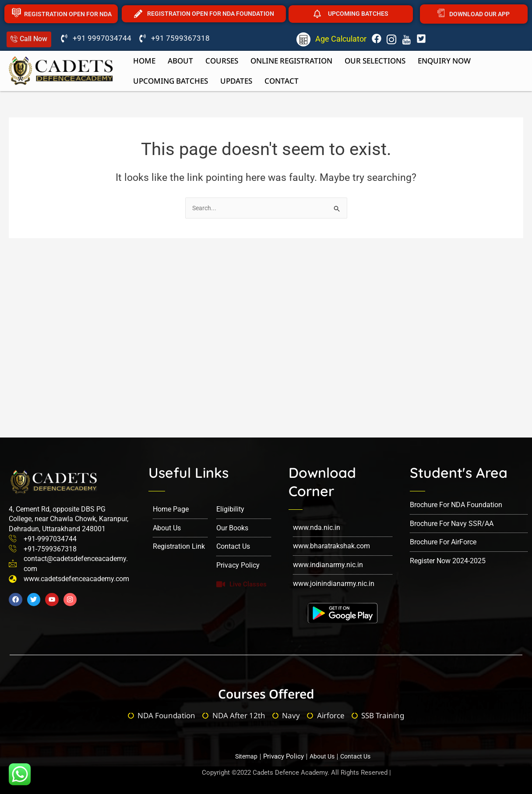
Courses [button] (222, 61)
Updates (236, 81)
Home (144, 61)
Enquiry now (444, 61)
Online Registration (291, 61)
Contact (282, 81)
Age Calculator (341, 39)
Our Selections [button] (375, 61)
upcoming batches (171, 81)
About (180, 61)
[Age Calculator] (303, 39)
